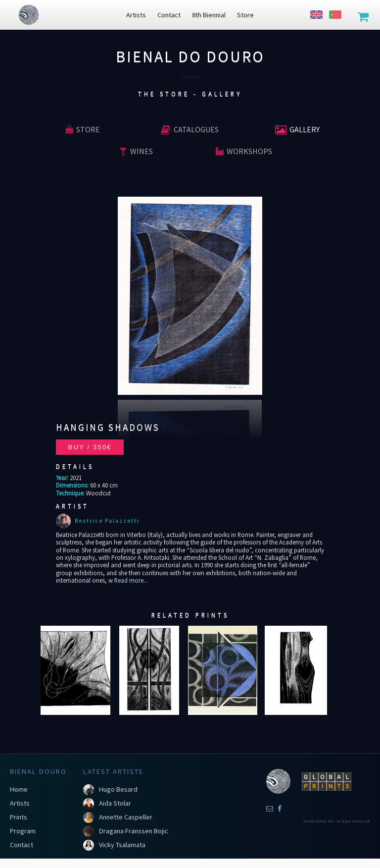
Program (23, 831)
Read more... (130, 580)
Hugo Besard (118, 789)
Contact (22, 845)
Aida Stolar (115, 803)
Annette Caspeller (126, 817)
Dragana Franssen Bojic (134, 831)
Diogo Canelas (354, 821)
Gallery (297, 129)
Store (83, 129)
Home (19, 789)
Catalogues (190, 129)
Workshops (244, 151)
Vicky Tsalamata (122, 845)
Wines (136, 151)
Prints (19, 817)
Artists (20, 803)
